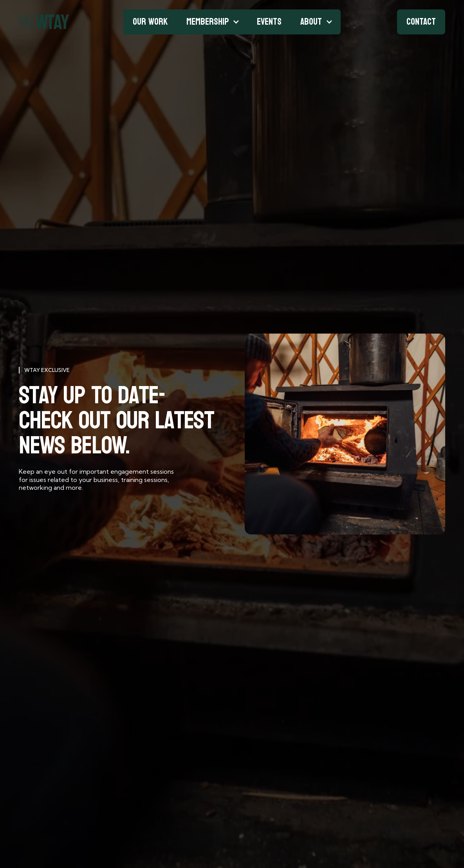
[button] (212, 22)
